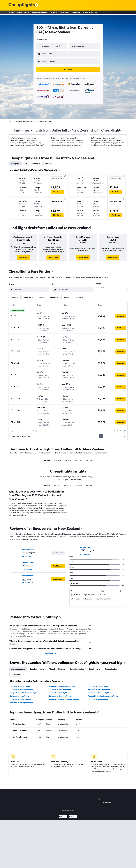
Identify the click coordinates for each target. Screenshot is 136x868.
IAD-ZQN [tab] (57, 461)
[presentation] (72, 32)
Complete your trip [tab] (37, 669)
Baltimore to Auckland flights (99, 689)
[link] (23, 257)
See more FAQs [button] (50, 653)
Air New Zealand (28, 549)
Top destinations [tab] (111, 669)
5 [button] (121, 436)
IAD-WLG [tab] (68, 461)
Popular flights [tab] (95, 669)
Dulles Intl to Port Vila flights (20, 699)
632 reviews (26, 556)
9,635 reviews (27, 583)
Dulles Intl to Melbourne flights (21, 689)
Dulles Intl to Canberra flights (60, 696)
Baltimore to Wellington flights (21, 703)
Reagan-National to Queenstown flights (103, 696)
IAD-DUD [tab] (89, 461)
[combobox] (42, 40)
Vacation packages (40, 13)
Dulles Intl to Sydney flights (20, 686)
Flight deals (64, 13)
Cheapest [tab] (15, 164)
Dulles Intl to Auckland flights (60, 689)
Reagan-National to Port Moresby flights (64, 699)
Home (11, 13)
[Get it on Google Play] (63, 817)
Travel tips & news (91, 13)
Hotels (54, 13)
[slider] (128, 291)
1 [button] (101, 436)
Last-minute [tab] (36, 164)
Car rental (76, 13)
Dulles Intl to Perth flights (19, 696)
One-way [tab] (49, 164)
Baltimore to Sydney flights (98, 686)
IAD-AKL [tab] (47, 461)
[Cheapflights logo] (22, 5)
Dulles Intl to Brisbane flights (99, 693)
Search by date (23, 13)
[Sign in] (102, 13)
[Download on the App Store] (73, 817)
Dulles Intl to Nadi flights (58, 693)
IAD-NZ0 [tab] (47, 485)
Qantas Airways (28, 562)
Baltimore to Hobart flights (98, 699)
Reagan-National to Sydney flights (62, 686)
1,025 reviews (27, 569)
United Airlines (27, 576)
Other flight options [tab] (77, 669)
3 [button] (111, 436)
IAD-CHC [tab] (79, 461)
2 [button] (106, 436)
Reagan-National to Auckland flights (24, 693)
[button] (52, 46)
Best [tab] (25, 164)
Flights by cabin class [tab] (57, 669)
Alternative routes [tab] (18, 669)
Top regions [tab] (16, 674)
